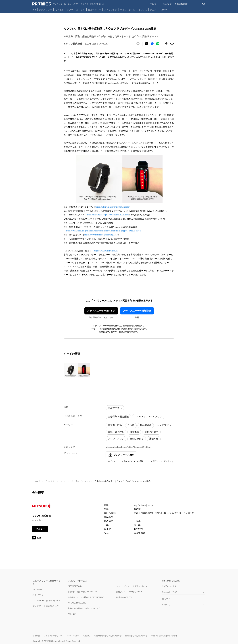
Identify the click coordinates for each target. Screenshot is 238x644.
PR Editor (72, 614)
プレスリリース (52, 481)
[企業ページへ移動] (42, 507)
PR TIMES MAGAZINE (77, 603)
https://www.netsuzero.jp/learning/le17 (101, 235)
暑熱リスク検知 (116, 432)
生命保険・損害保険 (118, 417)
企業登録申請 (181, 4)
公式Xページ (167, 599)
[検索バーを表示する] (204, 4)
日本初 (131, 425)
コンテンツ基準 (72, 636)
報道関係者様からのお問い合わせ (108, 636)
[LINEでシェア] (158, 44)
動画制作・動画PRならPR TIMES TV (82, 592)
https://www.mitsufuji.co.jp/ (106, 251)
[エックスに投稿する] (147, 44)
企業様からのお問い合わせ (136, 636)
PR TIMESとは (39, 589)
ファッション (111, 10)
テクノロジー (45, 10)
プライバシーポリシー (53, 636)
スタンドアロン (116, 439)
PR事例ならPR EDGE (125, 597)
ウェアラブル (164, 425)
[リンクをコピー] (172, 44)
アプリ (70, 10)
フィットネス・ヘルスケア (148, 417)
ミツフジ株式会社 (72, 481)
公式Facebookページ (171, 586)
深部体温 (134, 432)
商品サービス (115, 408)
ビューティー (94, 10)
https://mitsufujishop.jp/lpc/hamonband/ (112, 207)
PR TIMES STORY (75, 586)
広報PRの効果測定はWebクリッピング (84, 608)
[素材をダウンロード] (166, 44)
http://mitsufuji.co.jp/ (144, 505)
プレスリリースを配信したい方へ (46, 606)
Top (34, 10)
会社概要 (36, 636)
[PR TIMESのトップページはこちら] (68, 4)
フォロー (40, 529)
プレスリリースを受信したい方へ (46, 600)
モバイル (59, 10)
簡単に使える (137, 439)
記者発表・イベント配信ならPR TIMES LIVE (86, 597)
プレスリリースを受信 (161, 4)
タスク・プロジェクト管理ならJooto (131, 586)
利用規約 (86, 636)
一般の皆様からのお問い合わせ (164, 636)
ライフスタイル (128, 10)
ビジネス (143, 10)
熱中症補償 (146, 425)
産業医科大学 (151, 432)
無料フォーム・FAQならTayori (129, 592)
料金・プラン (38, 595)
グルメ (153, 10)
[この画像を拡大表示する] (77, 370)
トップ (37, 481)
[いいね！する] (138, 44)
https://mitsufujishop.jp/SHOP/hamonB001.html (108, 215)
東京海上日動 (115, 425)
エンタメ (81, 10)
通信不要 (154, 439)
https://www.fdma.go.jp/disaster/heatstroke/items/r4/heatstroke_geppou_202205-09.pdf (104, 231)
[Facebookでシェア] (152, 44)
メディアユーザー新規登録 (137, 311)
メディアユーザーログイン (101, 311)
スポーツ (164, 10)
